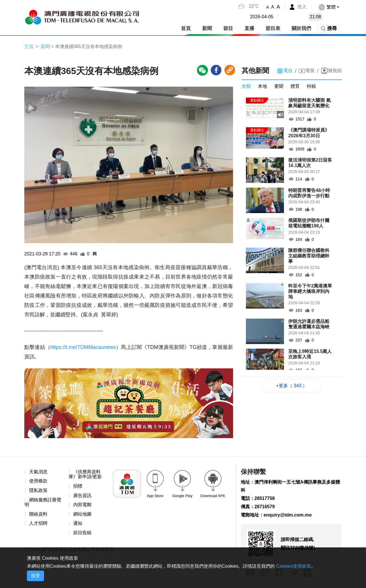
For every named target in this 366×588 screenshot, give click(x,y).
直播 (249, 28)
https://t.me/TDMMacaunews (83, 347)
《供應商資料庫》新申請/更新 (85, 474)
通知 (78, 523)
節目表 (273, 28)
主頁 (29, 46)
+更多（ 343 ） (292, 386)
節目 (228, 28)
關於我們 (301, 28)
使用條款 (38, 481)
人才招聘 (38, 523)
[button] (329, 7)
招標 (78, 486)
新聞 (207, 28)
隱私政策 (38, 490)
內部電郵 (82, 505)
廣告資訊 (82, 495)
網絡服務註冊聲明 (43, 502)
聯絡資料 (38, 514)
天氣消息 (38, 472)
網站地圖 (82, 514)
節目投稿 (82, 533)
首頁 (186, 28)
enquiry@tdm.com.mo (288, 515)
